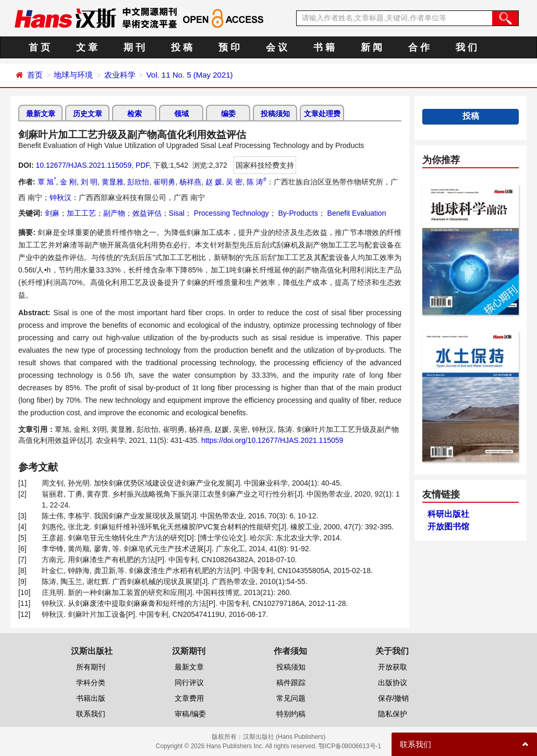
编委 (228, 114)
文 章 (87, 47)
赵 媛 (214, 182)
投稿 (471, 116)
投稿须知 (275, 114)
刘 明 (89, 182)
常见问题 (291, 698)
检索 (135, 114)
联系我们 (91, 714)
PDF (142, 165)
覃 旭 (47, 182)
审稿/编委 (190, 714)
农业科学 (120, 75)
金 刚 (68, 182)
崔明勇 (164, 182)
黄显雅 (113, 182)
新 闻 (371, 47)
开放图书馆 (448, 526)
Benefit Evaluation (356, 213)
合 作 (419, 47)
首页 (35, 75)
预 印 (229, 47)
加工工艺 (81, 213)
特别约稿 (291, 714)
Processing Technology (230, 213)
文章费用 (189, 698)
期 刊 (134, 47)
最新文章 (41, 114)
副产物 (114, 213)
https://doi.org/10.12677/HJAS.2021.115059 (272, 440)
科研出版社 (448, 514)
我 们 (466, 47)
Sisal (177, 213)
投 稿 (182, 47)
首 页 (39, 47)
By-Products (297, 213)
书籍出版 (91, 698)
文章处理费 (322, 114)
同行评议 (189, 683)
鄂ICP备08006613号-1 (350, 746)
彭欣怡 (138, 182)
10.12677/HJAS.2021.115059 (83, 165)
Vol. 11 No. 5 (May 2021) (190, 75)
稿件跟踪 (291, 683)
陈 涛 (257, 182)
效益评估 (147, 213)
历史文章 (88, 114)
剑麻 (52, 213)
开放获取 (393, 667)
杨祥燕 (190, 182)
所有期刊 (91, 667)
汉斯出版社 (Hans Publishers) (284, 737)
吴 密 (234, 182)
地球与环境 (73, 75)
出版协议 (393, 683)
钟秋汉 (60, 197)
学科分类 (91, 683)
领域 (181, 114)
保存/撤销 (394, 698)
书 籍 (324, 47)
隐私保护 (393, 714)
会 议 (277, 47)
